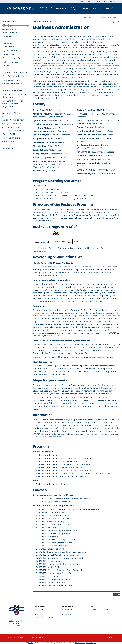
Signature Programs (12, 51)
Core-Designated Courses (15, 76)
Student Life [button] (74, 8)
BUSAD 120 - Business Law (48, 528)
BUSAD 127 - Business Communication (54, 543)
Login (112, 637)
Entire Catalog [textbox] (7, 24)
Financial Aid (9, 66)
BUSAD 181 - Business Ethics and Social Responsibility (61, 570)
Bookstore (39, 609)
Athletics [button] (97, 8)
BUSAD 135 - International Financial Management (59, 558)
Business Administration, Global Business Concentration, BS (64, 470)
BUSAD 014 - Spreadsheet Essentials (53, 502)
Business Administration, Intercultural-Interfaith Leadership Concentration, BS (73, 473)
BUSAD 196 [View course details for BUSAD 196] (67, 327)
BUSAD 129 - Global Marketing (50, 549)
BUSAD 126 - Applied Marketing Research (55, 540)
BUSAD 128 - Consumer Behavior (51, 546)
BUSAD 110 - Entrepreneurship (50, 512)
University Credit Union (44, 617)
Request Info (97, 2)
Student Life (8, 54)
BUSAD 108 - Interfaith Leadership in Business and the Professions (67, 509)
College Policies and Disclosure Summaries (13, 129)
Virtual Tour (66, 615)
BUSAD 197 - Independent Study (51, 582)
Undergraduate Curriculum (15, 72)
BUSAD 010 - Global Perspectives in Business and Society (63, 499)
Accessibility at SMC (43, 612)
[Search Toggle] (110, 8)
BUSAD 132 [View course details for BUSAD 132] (54, 336)
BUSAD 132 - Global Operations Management (57, 555)
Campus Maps (9, 142)
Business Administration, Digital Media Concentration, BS (63, 461)
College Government (12, 124)
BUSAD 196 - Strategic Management (53, 579)
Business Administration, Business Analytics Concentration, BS (65, 458)
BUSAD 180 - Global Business (49, 567)
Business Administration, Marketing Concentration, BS (62, 476)
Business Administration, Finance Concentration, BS (60, 467)
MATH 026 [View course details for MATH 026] (67, 369)
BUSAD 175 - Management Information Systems (59, 564)
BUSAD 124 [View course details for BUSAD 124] (38, 336)
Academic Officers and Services (13, 115)
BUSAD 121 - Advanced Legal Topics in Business (58, 531)
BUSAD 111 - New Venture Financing (53, 515)
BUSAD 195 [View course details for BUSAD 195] (51, 428)
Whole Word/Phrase (10, 30)
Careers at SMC (41, 615)
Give (88, 2)
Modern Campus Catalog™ (86, 643)
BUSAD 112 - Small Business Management (55, 518)
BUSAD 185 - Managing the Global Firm (54, 573)
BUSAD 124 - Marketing (47, 537)
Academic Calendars (12, 90)
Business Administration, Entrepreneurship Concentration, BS (65, 464)
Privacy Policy (94, 612)
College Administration (13, 120)
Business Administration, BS (49, 455)
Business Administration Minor (50, 484)
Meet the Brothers (11, 138)
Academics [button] (61, 8)
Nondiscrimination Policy (98, 609)
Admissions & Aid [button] (46, 8)
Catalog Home (9, 36)
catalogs (31, 643)
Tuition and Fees (10, 62)
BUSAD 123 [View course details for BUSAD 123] (114, 333)
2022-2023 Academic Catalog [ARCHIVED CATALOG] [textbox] (100, 18)
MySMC (112, 2)
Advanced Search (10, 33)
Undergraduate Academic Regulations (15, 96)
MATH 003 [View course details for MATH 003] (56, 369)
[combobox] (103, 18)
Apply (82, 2)
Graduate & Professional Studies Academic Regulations (14, 104)
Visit (106, 2)
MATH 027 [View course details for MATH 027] (80, 369)
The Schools (8, 47)
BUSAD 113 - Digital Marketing (50, 522)
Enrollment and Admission (15, 58)
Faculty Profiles (10, 134)
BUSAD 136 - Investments (48, 561)
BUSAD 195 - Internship (47, 576)
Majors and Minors (11, 80)
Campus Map (67, 609)
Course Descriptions (12, 84)
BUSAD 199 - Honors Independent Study (55, 585)
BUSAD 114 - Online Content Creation (53, 525)
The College (8, 43)
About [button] (86, 8)
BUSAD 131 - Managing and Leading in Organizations (61, 552)
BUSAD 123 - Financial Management (53, 534)
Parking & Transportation (72, 612)
